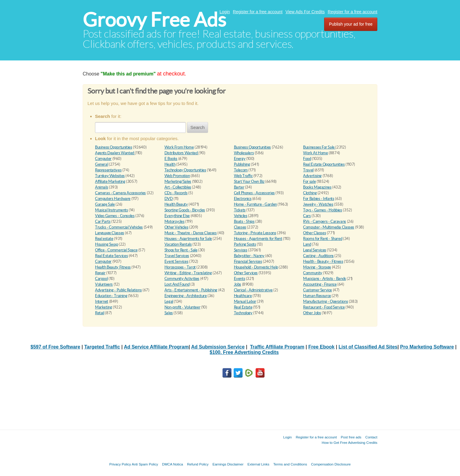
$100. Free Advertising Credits (244, 352)
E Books (171, 159)
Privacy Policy (120, 464)
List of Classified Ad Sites (368, 347)
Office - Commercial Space (116, 250)
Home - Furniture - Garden (255, 204)
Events (240, 279)
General (101, 164)
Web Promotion (177, 176)
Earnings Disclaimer (228, 464)
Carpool (101, 279)
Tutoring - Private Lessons (255, 233)
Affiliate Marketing (110, 181)
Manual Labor (245, 301)
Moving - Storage (317, 267)
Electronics (243, 199)
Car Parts (103, 221)
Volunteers (104, 284)
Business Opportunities (113, 147)
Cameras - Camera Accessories (120, 193)
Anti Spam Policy (145, 464)
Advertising (312, 176)
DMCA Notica (173, 464)
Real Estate (243, 307)
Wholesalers (244, 153)
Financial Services (248, 261)
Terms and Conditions (290, 464)
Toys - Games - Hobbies (322, 210)
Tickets (240, 210)
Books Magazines (317, 187)
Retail (100, 313)
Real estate (104, 239)
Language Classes (110, 233)
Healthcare (243, 296)
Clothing (310, 193)
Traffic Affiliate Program (277, 347)
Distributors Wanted (181, 153)
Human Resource (317, 296)
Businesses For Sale (319, 147)
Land (307, 244)
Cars (307, 216)
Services (241, 250)
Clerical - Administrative (253, 290)
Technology (243, 313)
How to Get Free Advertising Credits (350, 442)
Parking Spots (245, 244)
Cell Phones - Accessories (254, 193)
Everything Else (177, 216)
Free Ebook (322, 347)
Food (307, 159)
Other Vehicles (176, 227)
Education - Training (111, 296)
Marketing (104, 307)
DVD (169, 199)
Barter (239, 187)
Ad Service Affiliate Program (156, 347)
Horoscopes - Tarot (180, 267)
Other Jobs (312, 313)
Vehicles (241, 216)
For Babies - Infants (319, 199)
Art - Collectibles (178, 187)
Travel (308, 170)
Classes (240, 227)
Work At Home (315, 153)
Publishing (242, 164)
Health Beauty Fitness (113, 267)
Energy (240, 159)
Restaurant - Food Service (324, 307)
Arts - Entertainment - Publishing (191, 290)
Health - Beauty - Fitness (323, 261)
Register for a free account (258, 12)
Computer (103, 159)
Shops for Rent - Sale (181, 250)
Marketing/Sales (178, 181)
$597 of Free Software (55, 347)
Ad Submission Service (218, 347)
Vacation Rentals (178, 244)
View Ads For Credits (305, 12)
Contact (371, 437)
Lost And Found (177, 284)
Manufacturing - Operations (325, 301)
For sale (309, 181)
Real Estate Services (111, 256)
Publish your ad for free (351, 24)
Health (170, 164)
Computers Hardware (113, 199)
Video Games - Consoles (115, 216)
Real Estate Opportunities (324, 164)
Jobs (238, 284)
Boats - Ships (244, 221)
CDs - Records (176, 193)
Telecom (241, 170)
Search (198, 127)
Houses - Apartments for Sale (188, 239)
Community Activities (182, 279)
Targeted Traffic (102, 347)
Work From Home (179, 147)
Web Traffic (243, 176)
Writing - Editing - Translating (188, 273)
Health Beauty (176, 204)
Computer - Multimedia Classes (329, 227)
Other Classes (314, 233)
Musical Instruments (112, 210)
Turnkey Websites (110, 176)
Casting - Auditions (318, 256)
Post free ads (351, 437)
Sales (169, 313)
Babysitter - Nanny (249, 256)
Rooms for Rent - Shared (323, 239)
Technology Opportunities (185, 170)
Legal (169, 301)
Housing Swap (106, 244)
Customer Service (317, 290)
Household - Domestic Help (256, 267)
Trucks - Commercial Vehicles (119, 227)
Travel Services (177, 256)
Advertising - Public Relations (118, 290)
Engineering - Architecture (186, 296)
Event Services (176, 261)
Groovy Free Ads (154, 20)
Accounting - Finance (320, 284)
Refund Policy (198, 464)
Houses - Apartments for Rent (258, 239)
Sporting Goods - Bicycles (185, 210)
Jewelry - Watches (318, 204)
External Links (258, 464)
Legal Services (315, 250)
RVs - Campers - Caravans (325, 221)
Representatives (108, 170)
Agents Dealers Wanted (115, 153)
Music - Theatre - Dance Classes (191, 233)
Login (225, 12)
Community (313, 273)
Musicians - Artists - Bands (324, 279)
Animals (101, 187)
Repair (100, 273)
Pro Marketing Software (427, 347)
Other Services (246, 273)
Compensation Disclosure (331, 464)
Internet (102, 301)
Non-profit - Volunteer (182, 307)
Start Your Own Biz (249, 181)
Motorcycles (175, 221)
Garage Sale (105, 204)
